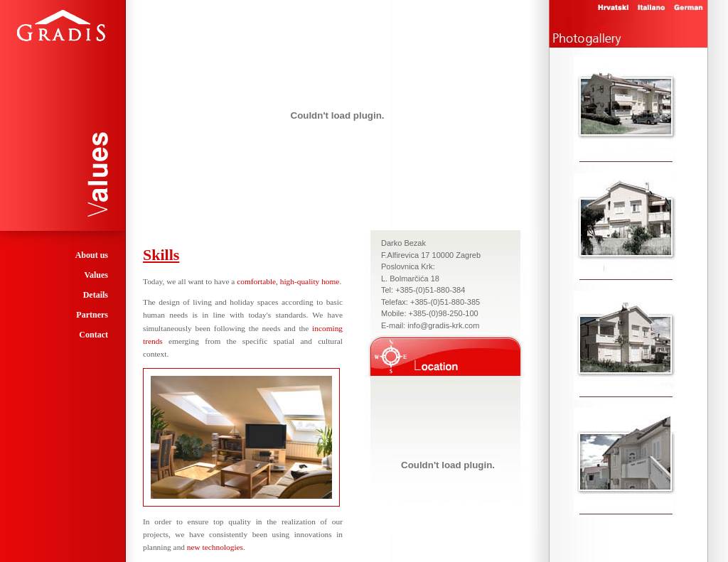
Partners (92, 315)
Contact (93, 335)
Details (96, 295)
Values (96, 275)
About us (92, 255)
